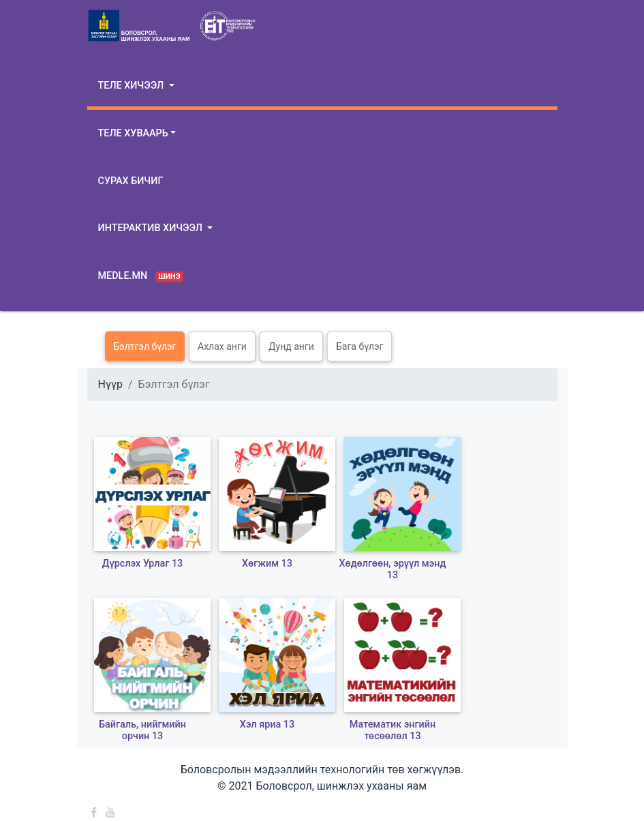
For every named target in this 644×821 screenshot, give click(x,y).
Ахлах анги (222, 346)
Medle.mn (141, 276)
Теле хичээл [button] (132, 86)
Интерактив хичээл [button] (152, 228)
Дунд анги (291, 346)
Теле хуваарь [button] (133, 133)
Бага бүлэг (359, 346)
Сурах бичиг (131, 181)
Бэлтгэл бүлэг (145, 346)
